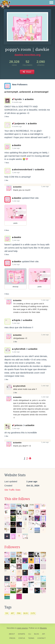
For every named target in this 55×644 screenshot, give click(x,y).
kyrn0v (17, 99)
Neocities (11, 628)
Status (22, 638)
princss (17, 425)
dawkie (29, 99)
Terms (31, 638)
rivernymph (11, 92)
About (12, 634)
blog (26, 613)
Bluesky (43, 628)
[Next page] (30, 458)
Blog (37, 634)
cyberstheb (19, 349)
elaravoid (25, 92)
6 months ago (17, 102)
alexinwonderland (22, 169)
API (43, 634)
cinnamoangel (40, 92)
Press (12, 638)
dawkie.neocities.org (27, 55)
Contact (42, 638)
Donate (22, 634)
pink (19, 613)
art (13, 613)
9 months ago (17, 126)
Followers (12, 547)
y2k (7, 613)
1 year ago (16, 148)
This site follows (17, 499)
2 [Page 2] (27, 458)
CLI (30, 634)
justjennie (18, 123)
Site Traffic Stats (12, 490)
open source (22, 628)
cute (33, 613)
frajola (16, 320)
